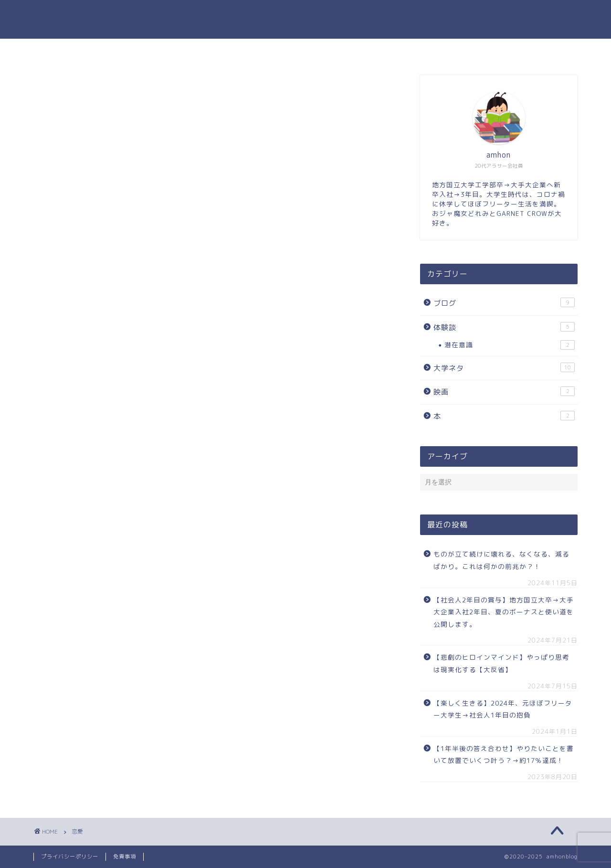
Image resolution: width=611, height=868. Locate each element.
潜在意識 (510, 345)
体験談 (504, 327)
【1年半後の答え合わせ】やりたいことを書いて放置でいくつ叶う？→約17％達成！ (504, 755)
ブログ (504, 303)
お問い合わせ (362, 50)
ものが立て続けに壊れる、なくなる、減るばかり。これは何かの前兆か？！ (501, 560)
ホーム (239, 50)
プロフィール (295, 50)
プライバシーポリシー (70, 857)
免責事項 (125, 857)
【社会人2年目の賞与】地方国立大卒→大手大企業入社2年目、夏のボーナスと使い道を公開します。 (504, 612)
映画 (504, 392)
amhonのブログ (306, 19)
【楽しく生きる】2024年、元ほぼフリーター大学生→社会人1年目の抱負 (503, 709)
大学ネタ (504, 368)
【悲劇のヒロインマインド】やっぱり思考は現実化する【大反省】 (501, 663)
